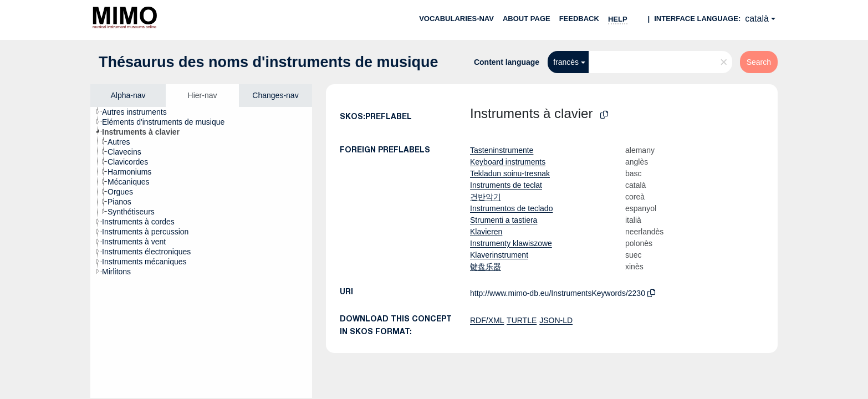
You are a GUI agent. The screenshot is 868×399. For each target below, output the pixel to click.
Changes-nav (275, 95)
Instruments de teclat (506, 185)
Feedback (579, 19)
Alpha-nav (128, 95)
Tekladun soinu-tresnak (510, 173)
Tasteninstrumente (502, 150)
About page (527, 19)
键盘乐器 (486, 267)
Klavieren (486, 232)
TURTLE (522, 320)
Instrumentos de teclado (511, 208)
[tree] (201, 252)
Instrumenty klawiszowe (511, 243)
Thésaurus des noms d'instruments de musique (269, 62)
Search (759, 62)
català (757, 19)
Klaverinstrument (499, 255)
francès (566, 62)
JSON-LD (556, 320)
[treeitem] (139, 112)
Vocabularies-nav (456, 19)
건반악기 (486, 197)
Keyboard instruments (508, 162)
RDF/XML (487, 320)
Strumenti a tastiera (504, 220)
